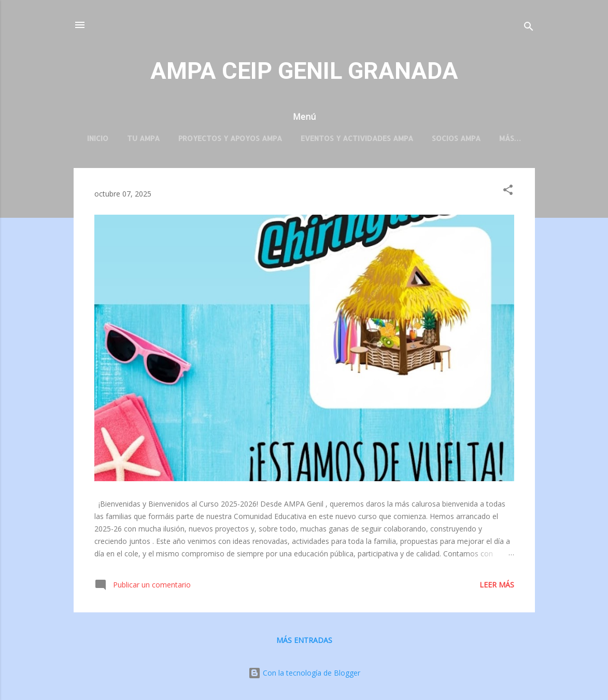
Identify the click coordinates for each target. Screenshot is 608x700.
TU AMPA (143, 138)
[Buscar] (529, 28)
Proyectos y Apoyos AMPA (230, 138)
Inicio (98, 138)
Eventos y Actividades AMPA (357, 138)
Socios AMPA (456, 138)
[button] (508, 192)
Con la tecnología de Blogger (304, 673)
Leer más (497, 585)
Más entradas (304, 640)
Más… (510, 138)
